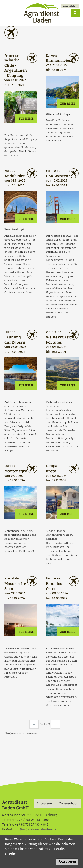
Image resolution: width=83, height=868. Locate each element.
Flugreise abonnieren (21, 733)
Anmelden (70, 6)
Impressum (45, 803)
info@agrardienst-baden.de (35, 829)
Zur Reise (26, 118)
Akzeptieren (67, 865)
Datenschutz (69, 803)
